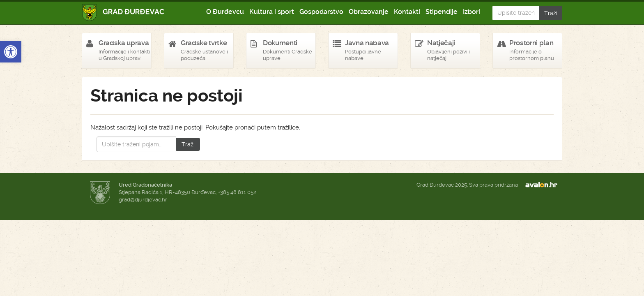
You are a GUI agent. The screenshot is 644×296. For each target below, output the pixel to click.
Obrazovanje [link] (369, 12)
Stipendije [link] (442, 12)
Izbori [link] (471, 12)
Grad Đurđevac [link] (123, 13)
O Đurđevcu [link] (225, 12)
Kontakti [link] (407, 12)
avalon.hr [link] (544, 185)
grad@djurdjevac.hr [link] (143, 200)
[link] (11, 52)
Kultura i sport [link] (272, 12)
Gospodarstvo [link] (321, 12)
